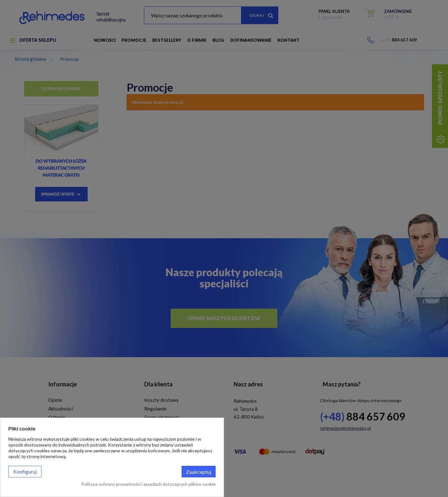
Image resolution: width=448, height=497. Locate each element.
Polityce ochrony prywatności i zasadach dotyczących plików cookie (148, 484)
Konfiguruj (25, 471)
